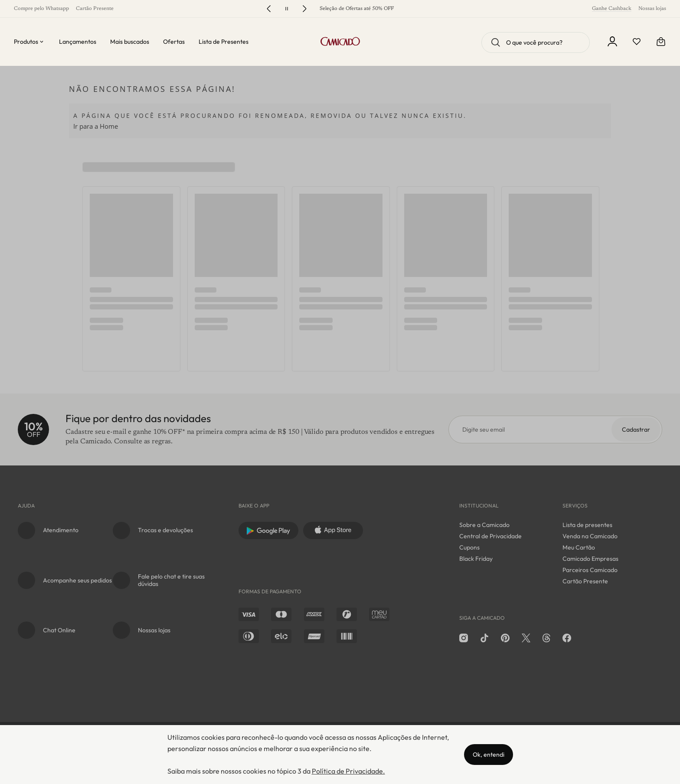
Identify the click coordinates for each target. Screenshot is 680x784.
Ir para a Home (96, 126)
